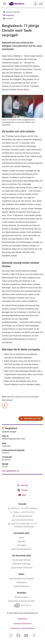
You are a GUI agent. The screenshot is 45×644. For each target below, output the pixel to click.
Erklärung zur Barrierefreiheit (23, 628)
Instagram (11, 635)
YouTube (26, 635)
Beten (22, 538)
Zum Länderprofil (9, 471)
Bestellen (22, 593)
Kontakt (22, 504)
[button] (22, 485)
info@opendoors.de (24, 516)
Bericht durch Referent (22, 560)
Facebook (18, 635)
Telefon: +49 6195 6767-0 (24, 512)
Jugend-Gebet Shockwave (22, 568)
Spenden (22, 541)
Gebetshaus (22, 582)
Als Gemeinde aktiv (22, 556)
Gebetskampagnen (22, 586)
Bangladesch (10, 15)
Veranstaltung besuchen (22, 549)
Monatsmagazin (22, 597)
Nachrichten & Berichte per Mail (22, 601)
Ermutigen (22, 545)
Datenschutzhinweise (24, 520)
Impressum (22, 619)
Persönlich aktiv (22, 533)
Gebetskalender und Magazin (22, 579)
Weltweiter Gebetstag (22, 564)
